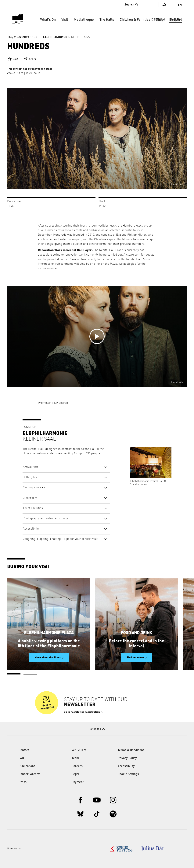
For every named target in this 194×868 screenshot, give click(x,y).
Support (176, 20)
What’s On (48, 20)
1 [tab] (14, 674)
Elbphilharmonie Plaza (49, 633)
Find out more (135, 658)
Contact (24, 750)
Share (33, 59)
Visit (65, 20)
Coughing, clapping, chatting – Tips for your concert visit (60, 539)
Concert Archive (30, 774)
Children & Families (135, 20)
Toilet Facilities (33, 508)
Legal (75, 774)
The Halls (107, 20)
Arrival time (31, 467)
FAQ (21, 758)
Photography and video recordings (45, 519)
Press (23, 782)
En (180, 5)
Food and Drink (137, 633)
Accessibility (31, 529)
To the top (95, 729)
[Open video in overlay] (97, 336)
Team (75, 758)
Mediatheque (84, 20)
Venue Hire (79, 750)
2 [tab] (30, 674)
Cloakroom (30, 498)
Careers (77, 766)
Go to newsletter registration (82, 712)
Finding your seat (34, 488)
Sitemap (12, 849)
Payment (78, 782)
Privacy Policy (127, 758)
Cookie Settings (128, 774)
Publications (27, 766)
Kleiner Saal (67, 37)
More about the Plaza (48, 658)
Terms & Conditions (131, 750)
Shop (160, 20)
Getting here (31, 477)
